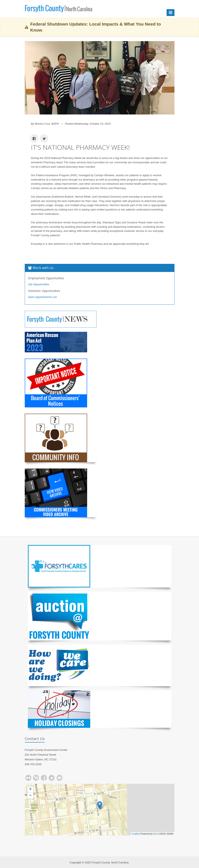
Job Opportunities (39, 284)
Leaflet (135, 834)
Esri (155, 834)
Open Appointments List (42, 297)
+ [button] (30, 789)
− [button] (30, 796)
